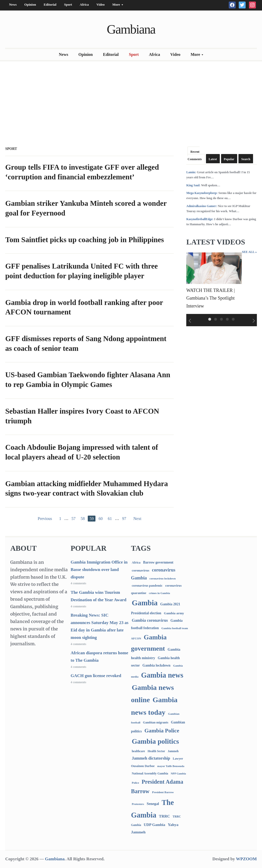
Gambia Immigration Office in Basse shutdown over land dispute (99, 570)
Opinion (30, 4)
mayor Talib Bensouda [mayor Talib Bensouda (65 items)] (171, 766)
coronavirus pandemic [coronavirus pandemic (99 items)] (147, 586)
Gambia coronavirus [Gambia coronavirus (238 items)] (150, 620)
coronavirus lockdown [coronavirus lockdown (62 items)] (162, 578)
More (116, 6)
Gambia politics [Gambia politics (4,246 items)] (155, 741)
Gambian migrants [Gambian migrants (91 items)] (156, 722)
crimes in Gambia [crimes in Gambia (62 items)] (159, 593)
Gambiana (131, 29)
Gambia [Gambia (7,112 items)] (145, 603)
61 (110, 519)
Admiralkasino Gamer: (202, 206)
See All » (249, 252)
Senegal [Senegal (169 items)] (153, 804)
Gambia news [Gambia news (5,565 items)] (162, 675)
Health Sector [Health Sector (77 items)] (156, 751)
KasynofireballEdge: (200, 219)
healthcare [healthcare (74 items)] (138, 751)
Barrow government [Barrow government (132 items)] (158, 562)
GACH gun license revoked (96, 676)
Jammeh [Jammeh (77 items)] (173, 751)
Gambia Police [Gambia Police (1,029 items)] (162, 731)
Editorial (50, 4)
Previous (45, 519)
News (13, 4)
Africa (84, 4)
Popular (229, 159)
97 (124, 519)
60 (101, 519)
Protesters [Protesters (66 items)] (138, 804)
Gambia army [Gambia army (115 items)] (174, 613)
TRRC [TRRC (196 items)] (164, 816)
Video (101, 4)
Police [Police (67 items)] (135, 783)
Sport (68, 4)
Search (246, 159)
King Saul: (193, 185)
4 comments (78, 583)
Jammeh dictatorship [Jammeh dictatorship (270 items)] (151, 758)
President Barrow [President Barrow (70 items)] (163, 792)
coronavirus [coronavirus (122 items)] (141, 570)
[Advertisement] (131, 102)
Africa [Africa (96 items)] (136, 563)
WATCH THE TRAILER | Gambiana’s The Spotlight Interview (210, 298)
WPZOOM (246, 859)
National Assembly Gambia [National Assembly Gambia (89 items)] (150, 773)
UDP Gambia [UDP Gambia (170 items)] (155, 825)
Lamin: (191, 172)
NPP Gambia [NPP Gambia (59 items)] (178, 774)
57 (73, 519)
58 (83, 519)
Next (137, 519)
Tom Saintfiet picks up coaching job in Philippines (84, 240)
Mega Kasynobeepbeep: (202, 193)
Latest (213, 159)
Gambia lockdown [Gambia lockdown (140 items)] (156, 665)
